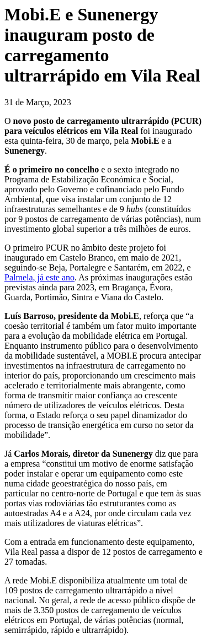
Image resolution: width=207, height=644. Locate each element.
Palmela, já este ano (39, 277)
